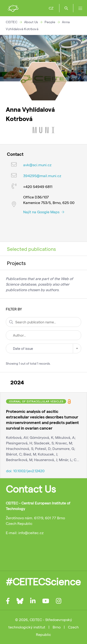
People (50, 22)
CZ (51, 8)
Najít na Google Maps (44, 212)
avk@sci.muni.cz (37, 165)
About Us (31, 22)
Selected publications (31, 249)
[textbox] (43, 348)
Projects (16, 263)
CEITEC (12, 22)
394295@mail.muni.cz (42, 176)
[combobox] (43, 348)
